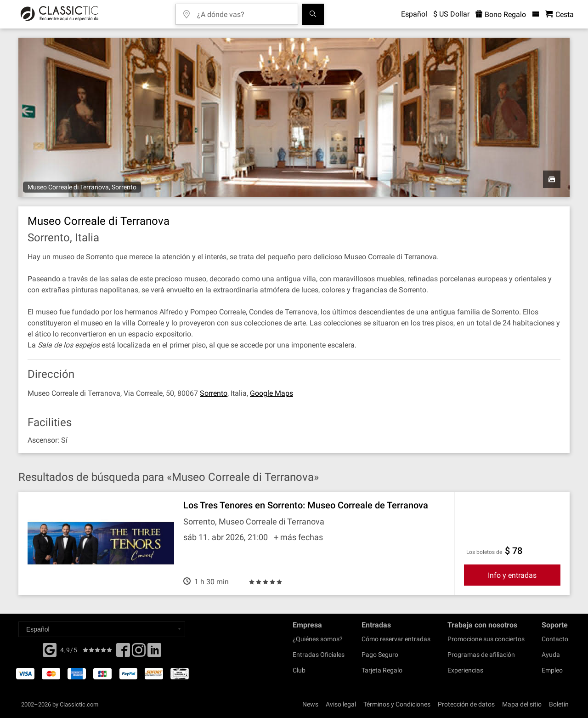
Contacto (555, 639)
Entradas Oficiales (319, 655)
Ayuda (551, 655)
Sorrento (214, 393)
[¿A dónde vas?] (243, 11)
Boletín (559, 704)
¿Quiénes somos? (318, 639)
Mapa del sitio (522, 704)
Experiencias (465, 670)
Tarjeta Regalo (382, 670)
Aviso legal (341, 704)
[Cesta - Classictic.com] (560, 14)
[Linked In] (154, 653)
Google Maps (271, 393)
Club (299, 670)
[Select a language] (102, 629)
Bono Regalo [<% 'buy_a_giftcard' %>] (501, 14)
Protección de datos (466, 704)
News (310, 704)
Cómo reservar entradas (396, 639)
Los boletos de (484, 552)
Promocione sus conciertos (486, 639)
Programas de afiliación (481, 655)
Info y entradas (512, 575)
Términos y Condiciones (397, 704)
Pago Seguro (380, 655)
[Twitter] (139, 653)
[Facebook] (50, 649)
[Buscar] (313, 14)
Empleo (552, 670)
